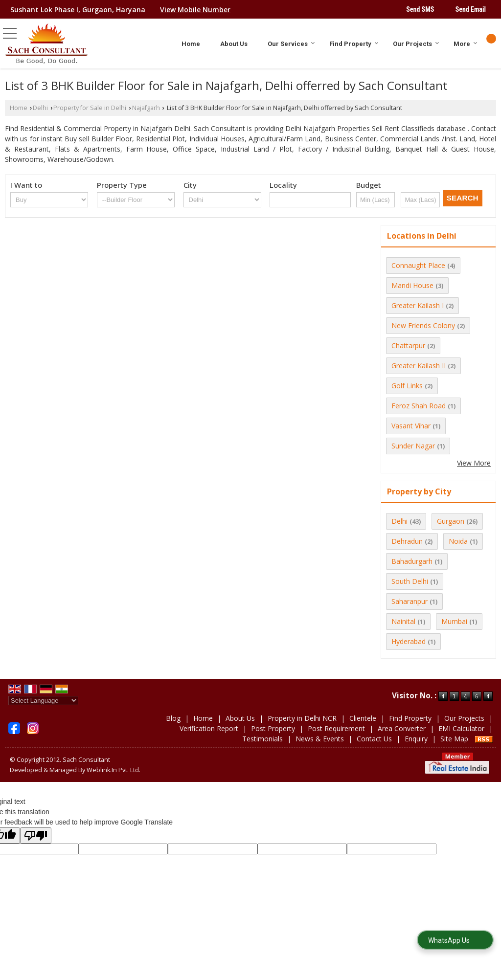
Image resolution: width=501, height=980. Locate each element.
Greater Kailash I (418, 305)
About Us (234, 44)
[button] (195, 10)
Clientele (363, 718)
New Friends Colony (423, 325)
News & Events (320, 739)
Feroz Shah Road (419, 406)
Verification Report (209, 728)
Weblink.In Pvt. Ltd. (114, 770)
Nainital (403, 621)
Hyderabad (409, 641)
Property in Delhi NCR (302, 718)
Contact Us (374, 739)
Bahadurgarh (412, 561)
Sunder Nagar (413, 446)
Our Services (291, 44)
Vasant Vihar (411, 426)
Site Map (454, 739)
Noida (458, 541)
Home (191, 44)
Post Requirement (336, 728)
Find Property (354, 44)
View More (474, 463)
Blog (173, 718)
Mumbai (454, 621)
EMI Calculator (461, 728)
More (466, 44)
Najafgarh (146, 108)
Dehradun (407, 541)
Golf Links (407, 386)
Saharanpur (410, 601)
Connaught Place (418, 265)
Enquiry (416, 739)
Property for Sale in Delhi (90, 108)
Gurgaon (451, 521)
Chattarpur (408, 345)
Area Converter (402, 728)
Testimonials (262, 739)
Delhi (40, 108)
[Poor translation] (36, 835)
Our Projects (416, 44)
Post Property (273, 728)
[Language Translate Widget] (43, 701)
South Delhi (410, 581)
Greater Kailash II (419, 366)
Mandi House (412, 285)
